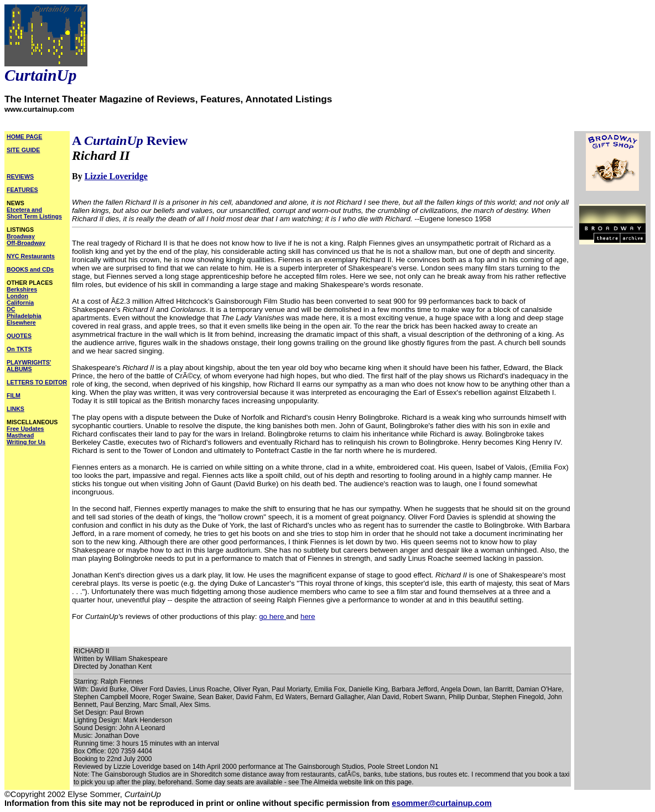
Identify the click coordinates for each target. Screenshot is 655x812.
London (17, 296)
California (20, 303)
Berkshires (22, 289)
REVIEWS (20, 176)
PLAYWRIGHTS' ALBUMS (29, 366)
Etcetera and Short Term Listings (34, 213)
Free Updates (25, 429)
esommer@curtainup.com (441, 803)
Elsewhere (21, 322)
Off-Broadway (26, 243)
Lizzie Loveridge (116, 176)
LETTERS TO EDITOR (37, 382)
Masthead (20, 435)
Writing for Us (26, 442)
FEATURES (22, 190)
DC (11, 309)
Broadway (21, 236)
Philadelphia (24, 316)
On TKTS (19, 349)
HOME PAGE (24, 137)
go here (272, 616)
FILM (14, 395)
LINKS (15, 409)
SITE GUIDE (23, 150)
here (308, 616)
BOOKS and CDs (30, 269)
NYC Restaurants (31, 256)
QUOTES (19, 336)
